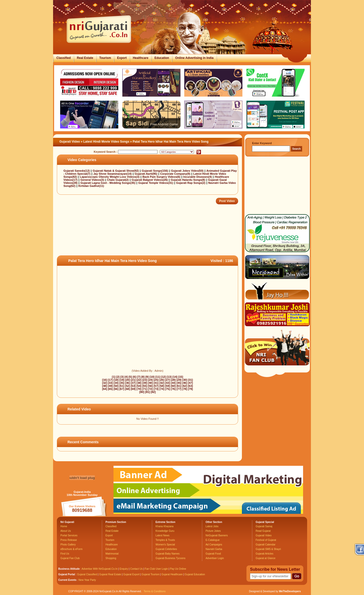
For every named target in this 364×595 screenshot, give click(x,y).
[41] (156, 383)
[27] (168, 380)
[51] (122, 386)
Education (162, 58)
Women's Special (165, 545)
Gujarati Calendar (265, 545)
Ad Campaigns (214, 545)
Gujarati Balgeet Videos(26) (150, 180)
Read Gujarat (263, 531)
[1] (114, 377)
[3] (122, 377)
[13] (169, 377)
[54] (139, 386)
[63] (190, 386)
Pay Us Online (178, 569)
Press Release (69, 540)
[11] (158, 377)
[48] (105, 386)
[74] (162, 389)
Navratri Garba (214, 549)
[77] (179, 389)
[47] (190, 383)
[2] (118, 377)
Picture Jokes (213, 531)
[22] (139, 380)
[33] (110, 383)
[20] (128, 380)
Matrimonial (112, 554)
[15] (181, 377)
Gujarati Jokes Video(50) (188, 171)
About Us (66, 531)
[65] (110, 389)
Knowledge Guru (165, 531)
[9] (147, 377)
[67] (122, 389)
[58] (162, 386)
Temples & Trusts (165, 540)
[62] (185, 386)
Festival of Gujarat (266, 540)
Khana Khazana (164, 526)
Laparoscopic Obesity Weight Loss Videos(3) (110, 177)
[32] (105, 383)
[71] (145, 389)
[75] (168, 389)
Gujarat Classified (87, 574)
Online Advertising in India (194, 58)
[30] (185, 380)
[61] (179, 386)
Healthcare (140, 58)
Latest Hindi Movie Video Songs (106, 142)
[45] (179, 383)
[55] (145, 386)
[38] (139, 383)
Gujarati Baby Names (167, 554)
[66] (116, 389)
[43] (168, 383)
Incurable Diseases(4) (198, 177)
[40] (150, 383)
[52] (128, 386)
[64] (105, 389)
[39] (145, 383)
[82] (153, 392)
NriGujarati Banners (217, 535)
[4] (126, 377)
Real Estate (85, 58)
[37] (133, 383)
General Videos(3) (93, 180)
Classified (64, 58)
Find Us (65, 554)
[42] (162, 383)
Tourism (105, 58)
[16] (105, 380)
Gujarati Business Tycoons (170, 558)
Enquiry (124, 569)
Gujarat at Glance (265, 558)
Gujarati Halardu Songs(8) (188, 180)
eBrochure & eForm (71, 549)
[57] (156, 386)
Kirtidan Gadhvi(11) (91, 186)
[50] (116, 386)
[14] (175, 377)
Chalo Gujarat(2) (118, 180)
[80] (142, 392)
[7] (139, 377)
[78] (185, 389)
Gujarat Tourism (150, 574)
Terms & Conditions (155, 591)
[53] (133, 386)
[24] (150, 380)
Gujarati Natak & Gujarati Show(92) (116, 171)
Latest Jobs (212, 526)
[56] (150, 386)
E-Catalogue (213, 540)
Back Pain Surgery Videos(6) (162, 177)
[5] (130, 377)
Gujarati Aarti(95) (146, 174)
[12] (164, 377)
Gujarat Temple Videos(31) (156, 183)
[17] (110, 380)
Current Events (67, 580)
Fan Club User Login (156, 569)
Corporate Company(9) (175, 174)
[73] (156, 389)
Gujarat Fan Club (70, 558)
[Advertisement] (149, 239)
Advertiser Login (215, 558)
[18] (116, 380)
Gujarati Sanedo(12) (77, 171)
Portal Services (69, 535)
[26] (162, 380)
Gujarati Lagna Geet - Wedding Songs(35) (108, 183)
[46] (185, 383)
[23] (145, 380)
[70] (139, 389)
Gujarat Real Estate (110, 574)
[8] (143, 377)
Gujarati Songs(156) (155, 171)
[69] (133, 389)
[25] (156, 380)
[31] (190, 380)
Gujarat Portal (67, 574)
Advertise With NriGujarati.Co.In (100, 569)
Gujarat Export (131, 574)
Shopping (111, 558)
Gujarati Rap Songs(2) (191, 183)
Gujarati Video (70, 142)
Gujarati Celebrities (166, 549)
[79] (190, 389)
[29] (179, 380)
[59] (168, 386)
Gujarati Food (213, 554)
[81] (148, 392)
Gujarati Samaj (264, 526)
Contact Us (136, 569)
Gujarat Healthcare (172, 574)
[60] (173, 386)
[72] (150, 389)
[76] (173, 389)
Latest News (162, 535)
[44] (173, 383)
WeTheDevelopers (290, 591)
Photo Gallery (68, 545)
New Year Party (87, 580)
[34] (116, 383)
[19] (122, 380)
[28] (173, 380)
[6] (134, 377)
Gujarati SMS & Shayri (268, 549)
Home (64, 526)
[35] (122, 383)
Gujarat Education (195, 574)
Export (122, 58)
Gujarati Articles (264, 554)
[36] (128, 383)
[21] (133, 380)
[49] (110, 386)
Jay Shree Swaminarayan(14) (113, 174)
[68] (128, 389)
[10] (152, 377)
